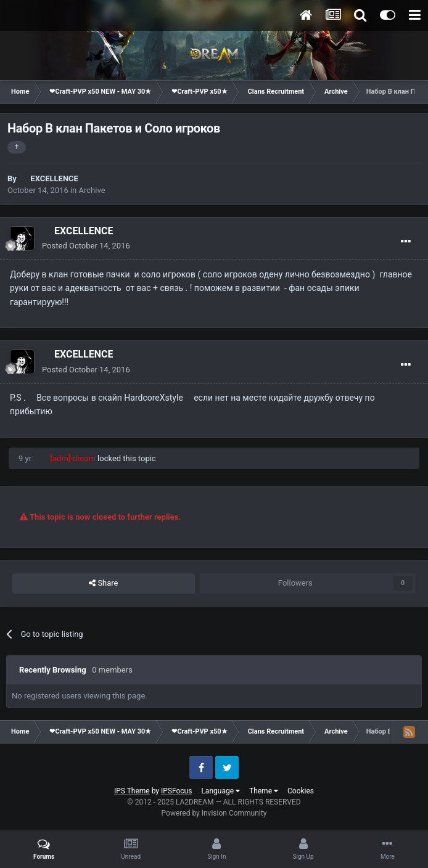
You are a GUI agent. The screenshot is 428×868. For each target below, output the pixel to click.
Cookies (301, 791)
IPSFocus (176, 791)
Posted (86, 246)
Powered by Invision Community (214, 813)
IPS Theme (132, 791)
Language (220, 791)
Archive (92, 190)
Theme (264, 791)
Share (103, 583)
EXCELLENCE (54, 178)
